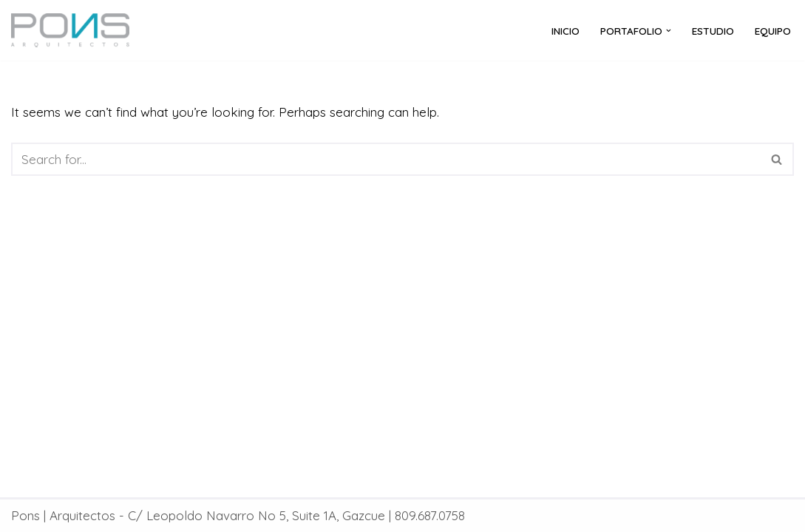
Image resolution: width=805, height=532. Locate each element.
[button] (669, 31)
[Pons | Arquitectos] (74, 30)
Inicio (565, 31)
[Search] (386, 159)
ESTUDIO (713, 31)
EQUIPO (773, 31)
